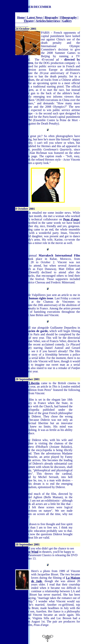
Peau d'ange (71, 219)
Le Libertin (32, 383)
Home (21, 17)
